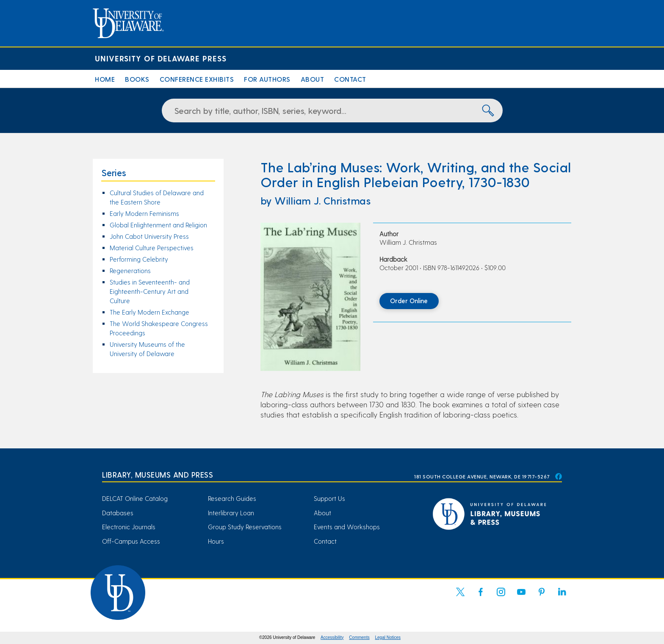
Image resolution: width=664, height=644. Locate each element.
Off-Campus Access (131, 541)
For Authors (267, 79)
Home (105, 79)
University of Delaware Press (161, 58)
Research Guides (232, 498)
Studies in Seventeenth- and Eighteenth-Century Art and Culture (150, 291)
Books (137, 79)
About (313, 79)
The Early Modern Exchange (149, 312)
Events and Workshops (347, 527)
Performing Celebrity (139, 259)
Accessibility (332, 637)
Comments (359, 637)
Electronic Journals (129, 527)
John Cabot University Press (149, 236)
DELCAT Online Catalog (135, 498)
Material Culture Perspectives (152, 248)
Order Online (409, 301)
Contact (350, 79)
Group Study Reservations (245, 527)
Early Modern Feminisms (144, 213)
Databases (118, 513)
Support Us (329, 498)
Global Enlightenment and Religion (158, 225)
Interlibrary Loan (231, 513)
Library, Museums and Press (158, 474)
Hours (216, 541)
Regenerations (130, 271)
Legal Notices (388, 637)
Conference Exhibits (197, 79)
